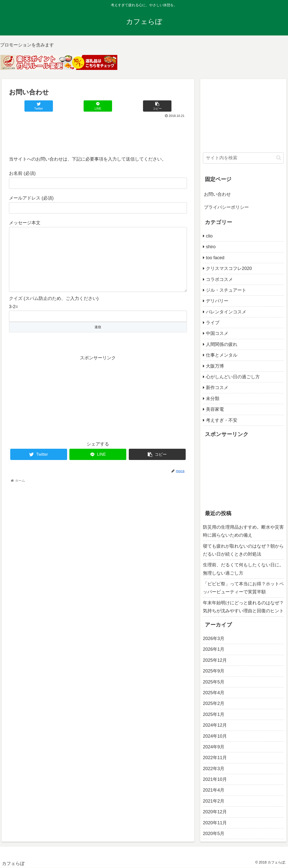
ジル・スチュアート (226, 290)
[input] (243, 158)
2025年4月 (214, 693)
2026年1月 (214, 649)
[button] (279, 158)
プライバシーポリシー (226, 207)
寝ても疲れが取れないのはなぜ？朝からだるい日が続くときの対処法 (243, 550)
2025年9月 (214, 671)
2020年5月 (214, 834)
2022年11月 (215, 758)
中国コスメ (217, 333)
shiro (211, 247)
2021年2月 (214, 801)
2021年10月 (215, 779)
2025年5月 (214, 682)
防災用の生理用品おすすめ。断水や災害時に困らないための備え (243, 531)
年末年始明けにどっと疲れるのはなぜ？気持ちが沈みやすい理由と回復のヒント (243, 607)
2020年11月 (215, 823)
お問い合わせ (217, 194)
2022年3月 (214, 769)
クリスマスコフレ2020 (229, 268)
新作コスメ (217, 388)
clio (209, 236)
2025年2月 (214, 703)
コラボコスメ (219, 279)
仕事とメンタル (222, 355)
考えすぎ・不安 (222, 420)
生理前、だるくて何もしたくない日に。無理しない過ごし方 (243, 569)
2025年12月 (215, 660)
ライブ (213, 323)
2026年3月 (214, 639)
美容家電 (215, 409)
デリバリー (217, 301)
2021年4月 (214, 790)
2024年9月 (214, 747)
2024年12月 (215, 725)
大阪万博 (215, 366)
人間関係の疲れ (222, 344)
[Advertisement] (98, 134)
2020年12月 (215, 812)
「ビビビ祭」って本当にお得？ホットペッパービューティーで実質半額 (243, 588)
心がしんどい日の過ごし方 (233, 377)
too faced (215, 258)
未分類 (213, 399)
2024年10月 (215, 736)
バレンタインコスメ (226, 312)
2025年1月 (214, 714)
